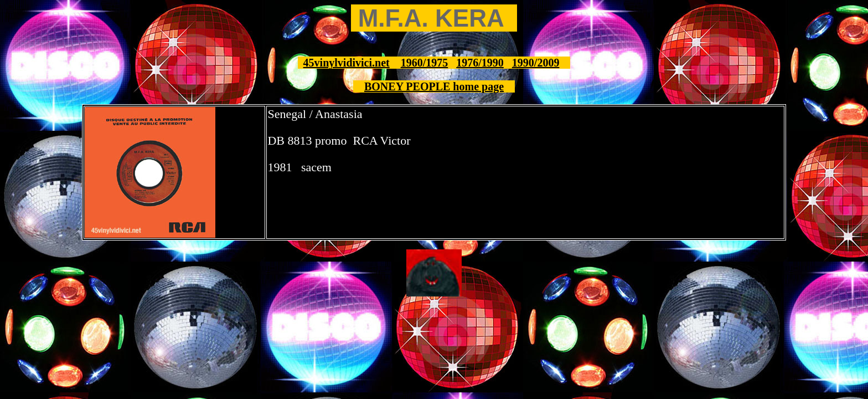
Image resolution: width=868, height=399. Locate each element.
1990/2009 (536, 63)
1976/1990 (480, 63)
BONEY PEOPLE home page (434, 86)
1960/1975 (425, 63)
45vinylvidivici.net (347, 63)
